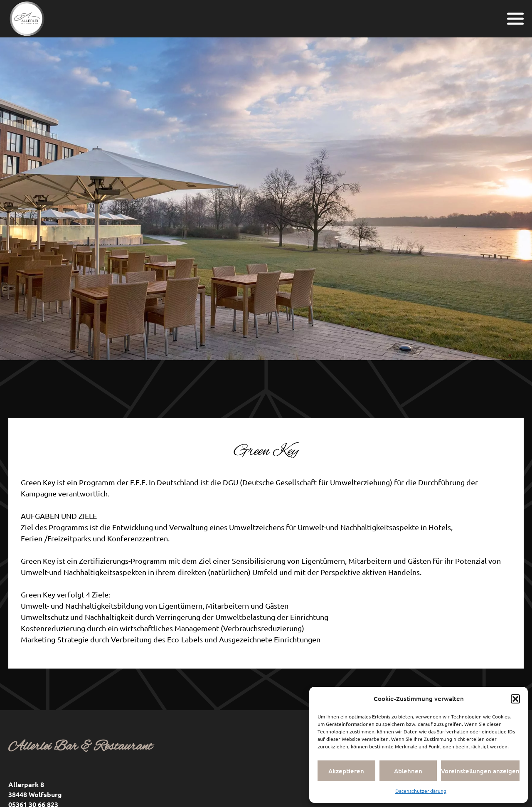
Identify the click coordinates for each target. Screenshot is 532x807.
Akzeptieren (346, 771)
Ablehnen (408, 771)
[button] (515, 699)
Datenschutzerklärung (421, 791)
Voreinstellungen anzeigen (480, 771)
